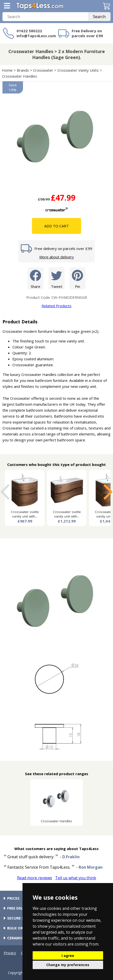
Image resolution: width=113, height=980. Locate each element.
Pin (78, 278)
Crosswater (43, 70)
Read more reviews (35, 878)
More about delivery (57, 257)
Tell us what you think (76, 878)
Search (99, 17)
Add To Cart (56, 226)
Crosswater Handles (20, 76)
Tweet (56, 278)
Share (35, 278)
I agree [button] (68, 956)
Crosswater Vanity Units (78, 70)
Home (7, 70)
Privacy (10, 953)
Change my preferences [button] (68, 965)
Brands (23, 70)
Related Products (56, 306)
